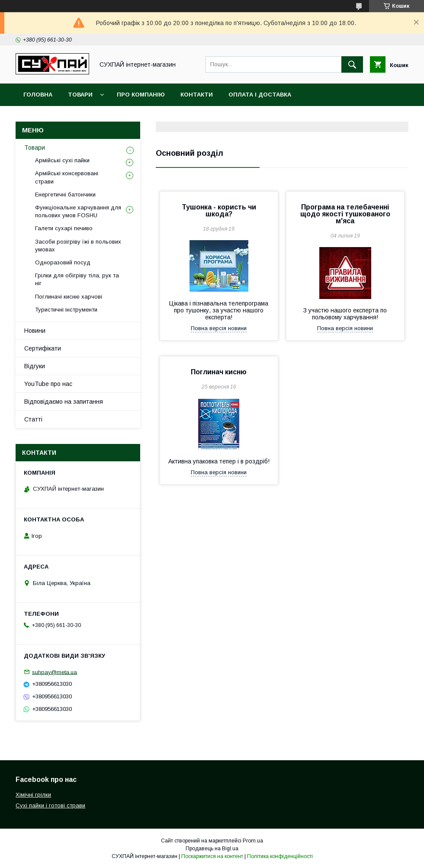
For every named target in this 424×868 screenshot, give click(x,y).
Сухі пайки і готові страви (50, 805)
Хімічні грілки (33, 795)
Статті (33, 419)
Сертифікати (43, 348)
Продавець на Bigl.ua (212, 849)
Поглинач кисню (219, 372)
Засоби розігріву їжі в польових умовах (78, 246)
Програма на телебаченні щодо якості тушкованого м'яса (345, 214)
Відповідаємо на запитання (64, 402)
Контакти (197, 95)
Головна (38, 95)
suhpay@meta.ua (55, 672)
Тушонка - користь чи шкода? (219, 211)
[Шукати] (352, 64)
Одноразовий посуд (63, 262)
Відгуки (35, 366)
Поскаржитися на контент (212, 856)
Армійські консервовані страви (67, 177)
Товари (80, 95)
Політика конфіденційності (280, 856)
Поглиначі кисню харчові (69, 297)
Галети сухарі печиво (64, 228)
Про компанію (141, 95)
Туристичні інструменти (66, 310)
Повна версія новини (219, 328)
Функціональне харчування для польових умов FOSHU (78, 211)
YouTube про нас (48, 384)
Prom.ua (253, 841)
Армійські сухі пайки (62, 160)
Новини (35, 331)
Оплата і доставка (260, 95)
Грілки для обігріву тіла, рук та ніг (77, 279)
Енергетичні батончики (65, 194)
